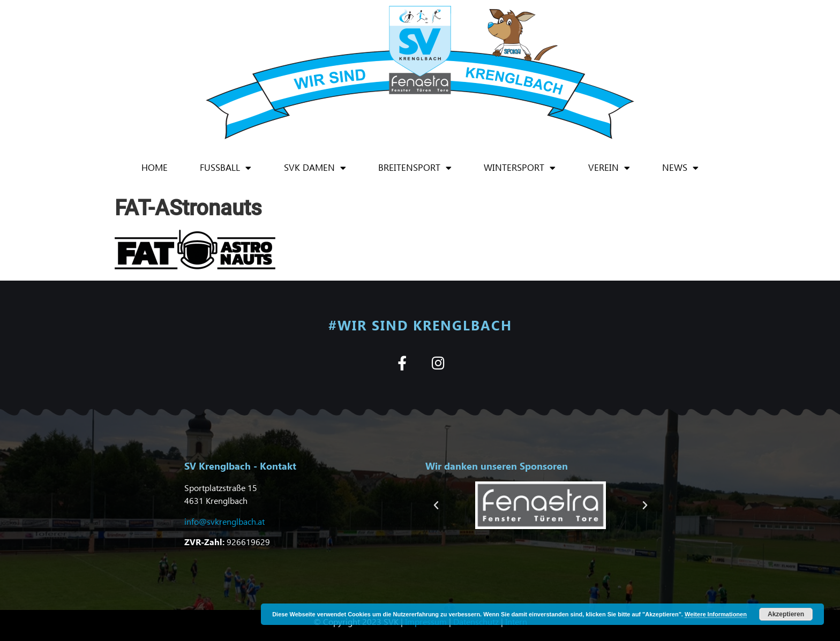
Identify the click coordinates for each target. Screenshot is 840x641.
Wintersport (520, 168)
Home (155, 167)
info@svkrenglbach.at (224, 521)
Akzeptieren (786, 614)
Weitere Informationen (716, 614)
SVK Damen (315, 168)
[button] (436, 506)
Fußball (226, 168)
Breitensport (415, 168)
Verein (609, 168)
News (680, 168)
